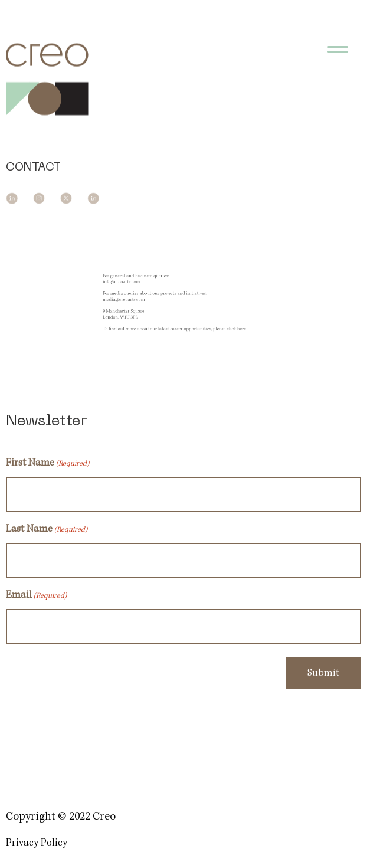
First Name (47, 464)
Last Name (47, 530)
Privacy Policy (37, 843)
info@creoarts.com (131, 286)
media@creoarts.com (133, 301)
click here (228, 325)
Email (36, 597)
